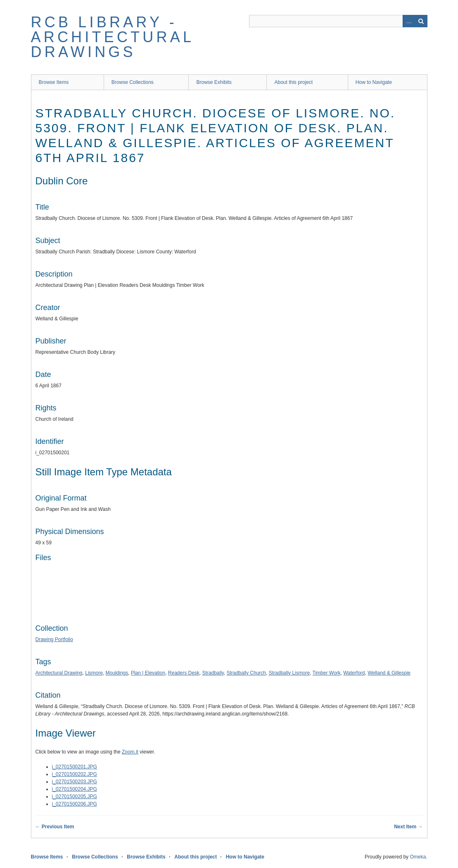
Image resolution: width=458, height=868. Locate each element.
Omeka (418, 857)
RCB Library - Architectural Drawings (112, 37)
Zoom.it (130, 752)
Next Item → (408, 827)
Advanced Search (409, 21)
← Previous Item (55, 827)
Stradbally (213, 673)
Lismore (94, 673)
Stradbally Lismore (289, 673)
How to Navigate (374, 82)
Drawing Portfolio (54, 639)
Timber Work (327, 673)
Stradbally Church (246, 673)
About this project (293, 82)
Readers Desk (184, 673)
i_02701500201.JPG (75, 767)
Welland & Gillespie (389, 673)
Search (421, 21)
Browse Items (54, 82)
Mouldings (117, 673)
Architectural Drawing (59, 673)
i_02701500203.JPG (75, 782)
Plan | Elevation (148, 673)
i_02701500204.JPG (75, 789)
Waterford (354, 673)
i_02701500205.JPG (75, 796)
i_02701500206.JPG (75, 804)
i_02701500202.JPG (75, 774)
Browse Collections (133, 82)
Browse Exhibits (214, 82)
